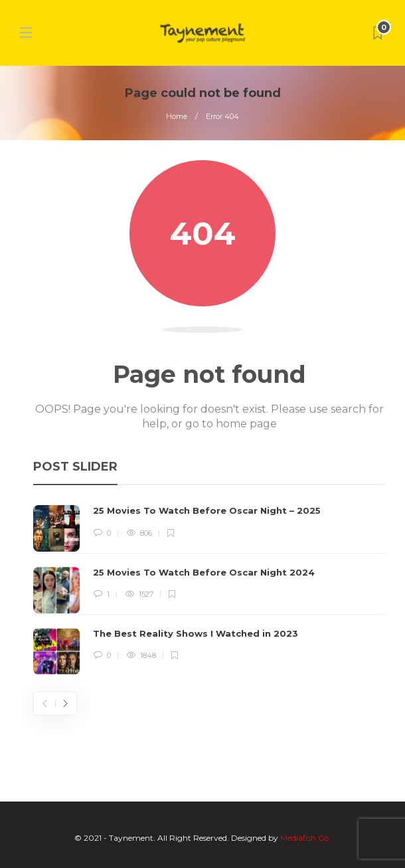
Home (177, 116)
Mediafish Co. (305, 838)
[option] (209, 590)
